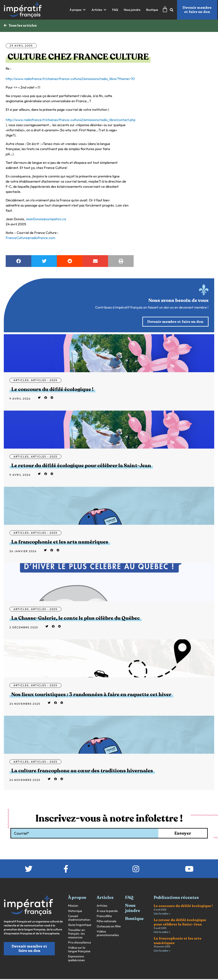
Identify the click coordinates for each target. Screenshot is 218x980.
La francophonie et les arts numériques (49, 539)
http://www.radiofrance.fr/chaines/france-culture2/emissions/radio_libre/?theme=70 (70, 79)
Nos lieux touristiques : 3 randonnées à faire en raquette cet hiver (74, 690)
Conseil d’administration (79, 911)
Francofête (104, 910)
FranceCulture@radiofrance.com (30, 238)
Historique (75, 904)
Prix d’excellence (80, 936)
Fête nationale (107, 915)
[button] (78, 10)
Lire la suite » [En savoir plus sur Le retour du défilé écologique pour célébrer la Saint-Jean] (162, 926)
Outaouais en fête (109, 920)
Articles (21, 381)
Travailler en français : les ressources (76, 927)
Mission (73, 899)
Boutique (134, 912)
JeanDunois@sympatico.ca (46, 219)
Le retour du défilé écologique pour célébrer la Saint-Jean (66, 464)
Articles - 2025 (44, 381)
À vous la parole (107, 904)
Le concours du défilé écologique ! (43, 389)
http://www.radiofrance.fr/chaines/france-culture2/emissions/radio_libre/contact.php (71, 120)
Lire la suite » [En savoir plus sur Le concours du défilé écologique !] (162, 907)
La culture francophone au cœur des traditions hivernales (67, 765)
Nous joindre (133, 902)
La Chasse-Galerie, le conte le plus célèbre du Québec (61, 615)
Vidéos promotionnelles (108, 927)
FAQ (129, 891)
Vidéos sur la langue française (79, 943)
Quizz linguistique (80, 918)
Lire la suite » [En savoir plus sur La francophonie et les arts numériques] (162, 945)
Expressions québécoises (76, 952)
